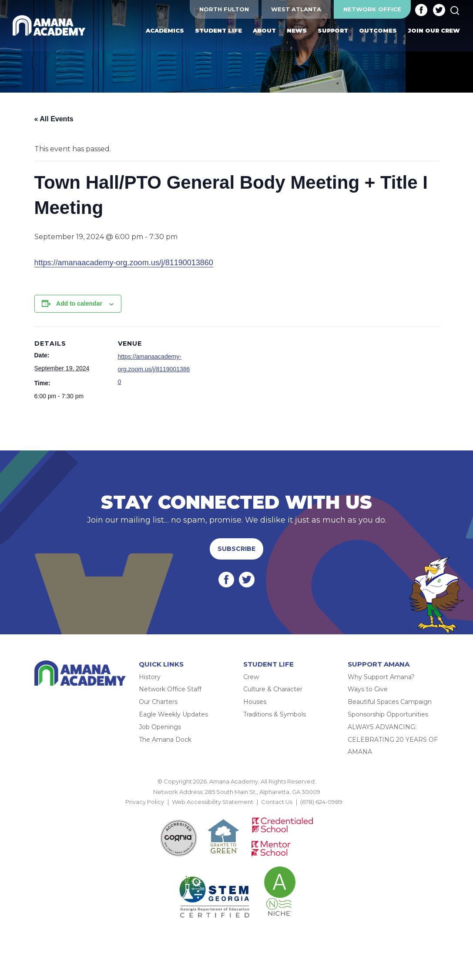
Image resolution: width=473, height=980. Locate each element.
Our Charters (158, 702)
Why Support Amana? (381, 677)
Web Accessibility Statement (213, 802)
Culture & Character (273, 689)
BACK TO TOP (237, 812)
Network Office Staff (170, 689)
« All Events (54, 119)
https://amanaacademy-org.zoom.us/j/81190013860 (124, 263)
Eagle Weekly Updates (173, 714)
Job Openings (160, 727)
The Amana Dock (165, 740)
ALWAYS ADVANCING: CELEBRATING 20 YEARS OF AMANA (393, 740)
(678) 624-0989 (321, 802)
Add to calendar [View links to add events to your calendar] (79, 303)
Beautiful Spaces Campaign (390, 702)
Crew (251, 677)
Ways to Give (368, 689)
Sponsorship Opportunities (388, 714)
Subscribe (236, 549)
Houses (255, 702)
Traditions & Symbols (275, 714)
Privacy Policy (145, 802)
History (150, 677)
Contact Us (277, 802)
